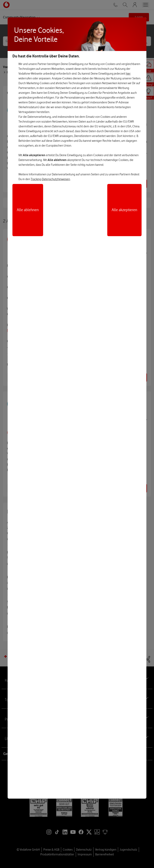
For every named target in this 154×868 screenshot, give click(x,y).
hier (128, 74)
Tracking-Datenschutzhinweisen (50, 179)
